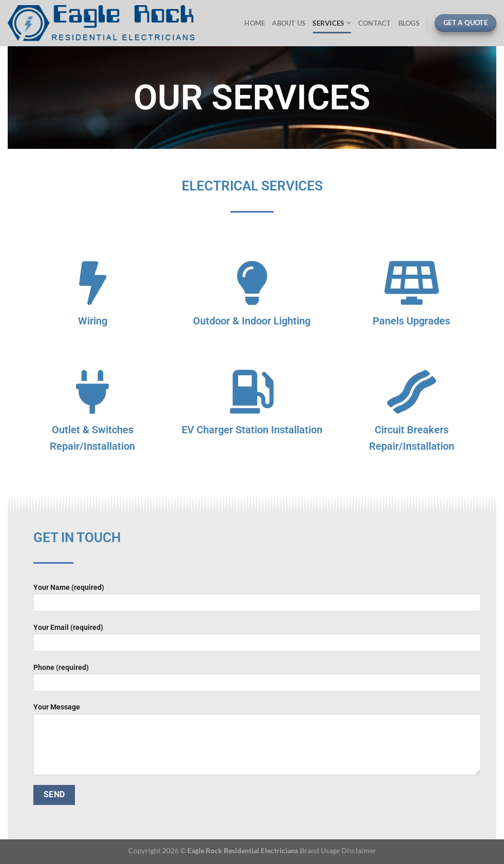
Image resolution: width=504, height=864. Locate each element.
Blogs (409, 23)
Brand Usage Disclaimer (338, 850)
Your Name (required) (257, 601)
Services (332, 23)
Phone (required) (257, 681)
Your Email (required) (257, 641)
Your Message (257, 742)
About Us (289, 23)
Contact (375, 23)
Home (255, 23)
